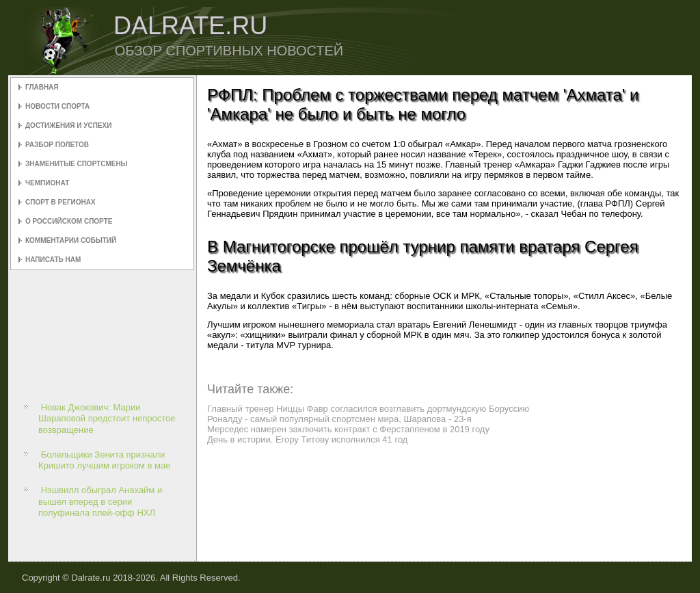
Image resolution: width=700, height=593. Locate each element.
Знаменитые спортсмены (76, 164)
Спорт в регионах (60, 202)
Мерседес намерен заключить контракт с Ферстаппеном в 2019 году (348, 429)
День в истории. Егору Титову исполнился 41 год (307, 439)
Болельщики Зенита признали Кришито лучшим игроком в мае (105, 460)
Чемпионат (47, 183)
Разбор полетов (57, 145)
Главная (42, 87)
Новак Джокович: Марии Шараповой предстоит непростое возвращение (107, 419)
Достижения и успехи (68, 126)
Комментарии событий (71, 240)
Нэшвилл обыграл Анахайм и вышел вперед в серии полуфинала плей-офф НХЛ (100, 501)
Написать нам (53, 260)
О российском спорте (69, 221)
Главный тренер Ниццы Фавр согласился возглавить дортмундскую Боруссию (368, 409)
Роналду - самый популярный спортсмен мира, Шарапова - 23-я (339, 419)
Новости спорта (57, 106)
